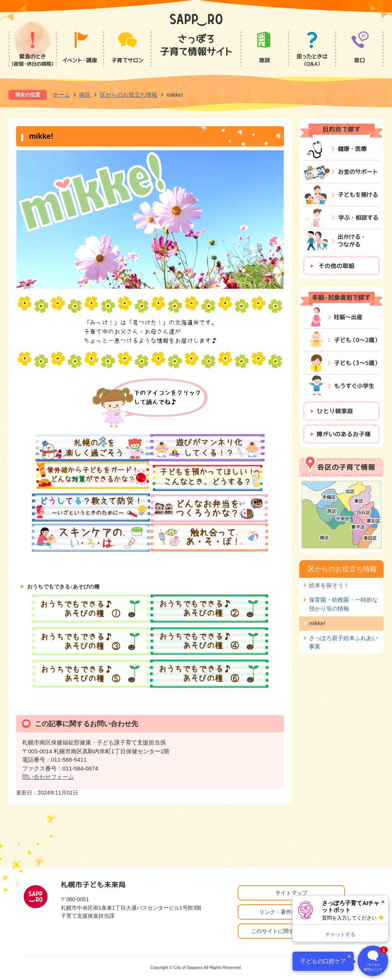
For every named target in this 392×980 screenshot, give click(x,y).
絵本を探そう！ (329, 585)
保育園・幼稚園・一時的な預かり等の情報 (343, 604)
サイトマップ (291, 893)
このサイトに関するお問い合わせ (291, 931)
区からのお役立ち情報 (129, 95)
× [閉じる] (383, 902)
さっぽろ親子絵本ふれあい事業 (343, 642)
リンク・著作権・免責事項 (291, 912)
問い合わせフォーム (48, 777)
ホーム (61, 95)
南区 (85, 95)
